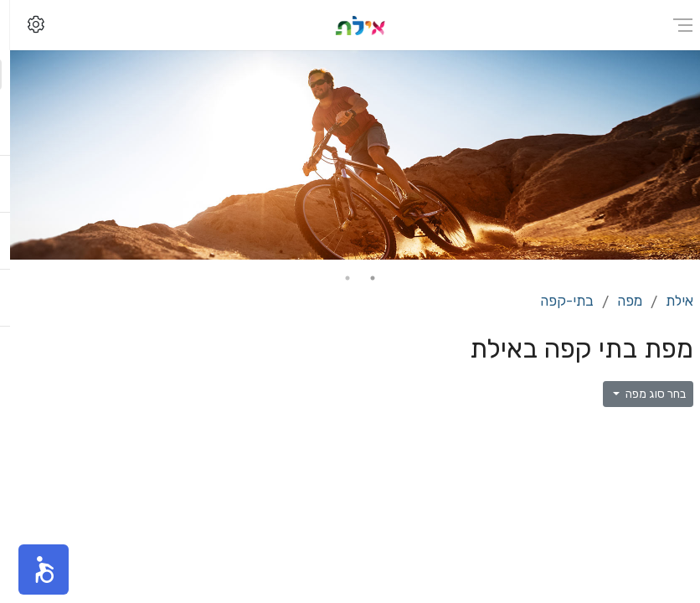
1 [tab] (363, 278)
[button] (33, 569)
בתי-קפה (557, 301)
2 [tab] (337, 278)
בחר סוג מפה (644, 394)
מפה (620, 301)
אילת (669, 301)
